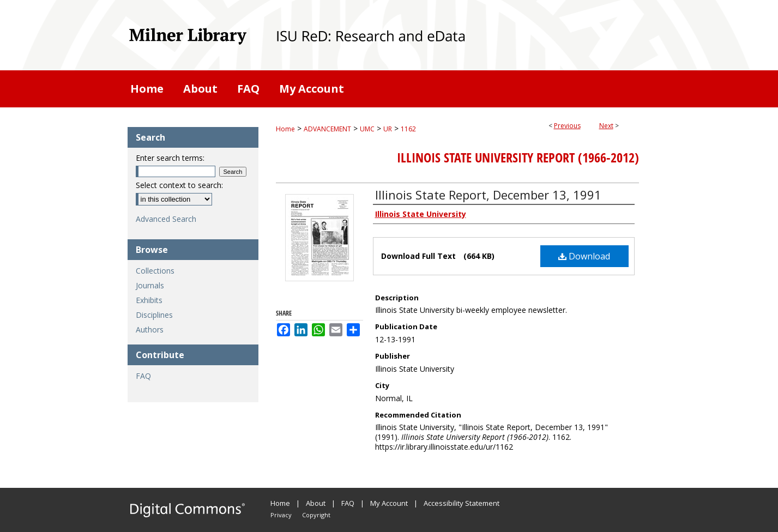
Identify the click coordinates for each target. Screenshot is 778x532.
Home (285, 129)
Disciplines (154, 315)
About (316, 503)
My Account (389, 503)
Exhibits (149, 300)
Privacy (281, 515)
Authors (150, 330)
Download (584, 256)
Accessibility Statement (462, 503)
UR (388, 129)
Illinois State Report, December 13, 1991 (488, 195)
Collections (155, 271)
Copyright (316, 515)
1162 (408, 129)
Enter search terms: (170, 158)
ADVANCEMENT (327, 129)
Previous (567, 126)
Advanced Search (166, 219)
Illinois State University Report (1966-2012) (518, 158)
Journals (150, 285)
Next (606, 126)
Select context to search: (179, 185)
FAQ (143, 376)
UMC (367, 129)
